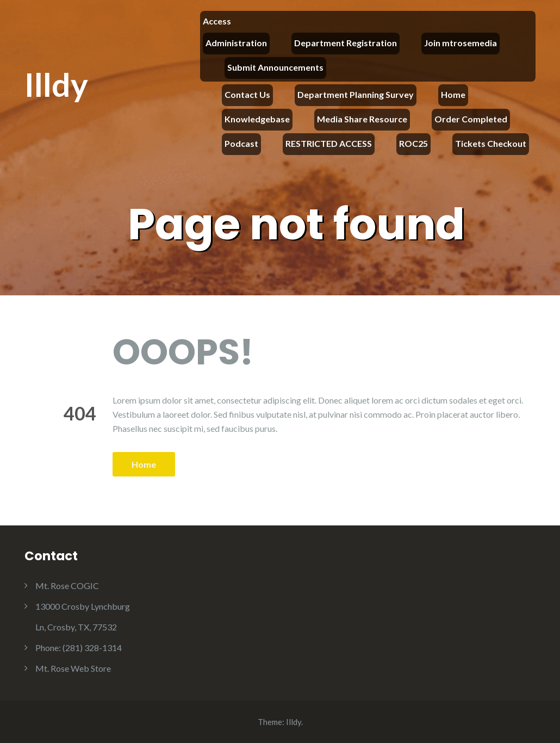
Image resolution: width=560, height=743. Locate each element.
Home (453, 94)
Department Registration (346, 43)
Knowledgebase (257, 119)
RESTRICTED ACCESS (329, 143)
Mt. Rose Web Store (73, 668)
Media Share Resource (362, 119)
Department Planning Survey (356, 94)
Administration (236, 43)
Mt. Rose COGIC (67, 586)
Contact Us (247, 94)
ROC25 (413, 143)
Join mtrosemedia (461, 43)
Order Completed (471, 119)
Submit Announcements (275, 67)
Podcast (241, 143)
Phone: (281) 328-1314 (79, 648)
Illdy (56, 84)
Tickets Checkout (491, 143)
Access (217, 21)
